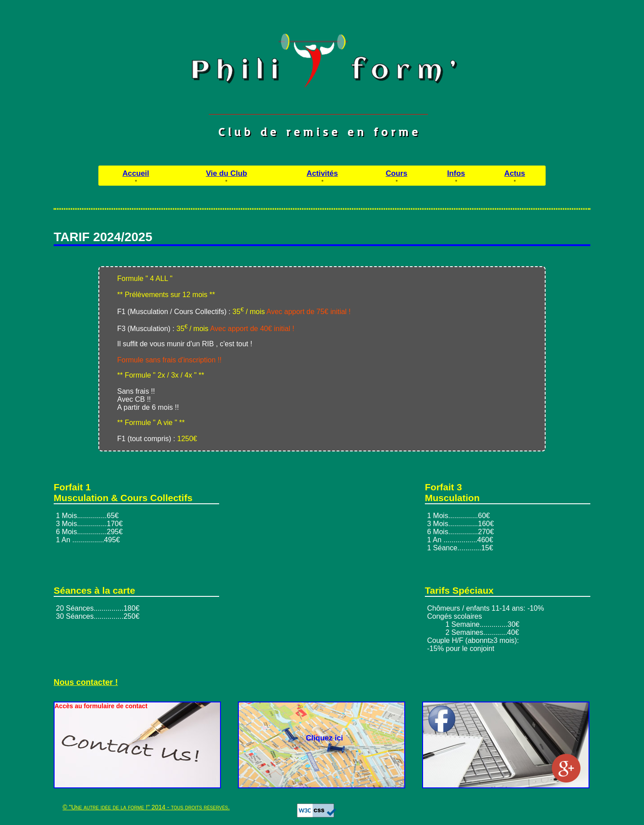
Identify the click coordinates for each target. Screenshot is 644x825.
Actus (515, 173)
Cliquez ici (324, 738)
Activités (322, 173)
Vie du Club (226, 173)
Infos (456, 173)
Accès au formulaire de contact (101, 706)
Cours (396, 173)
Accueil (136, 173)
